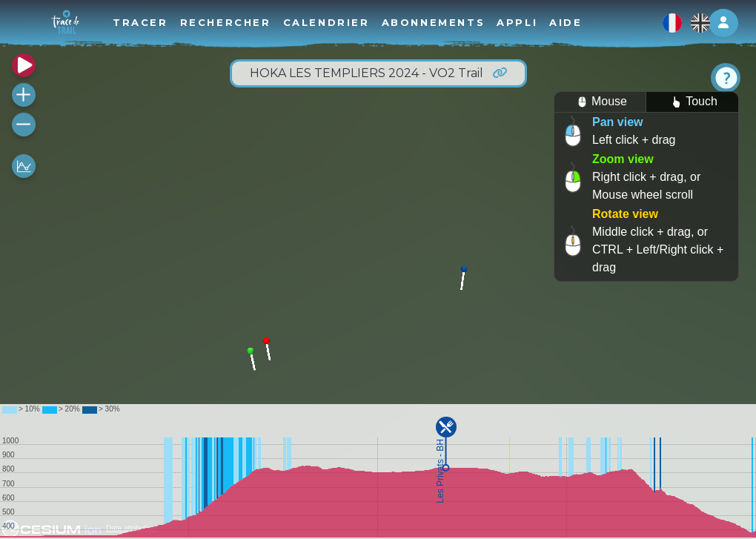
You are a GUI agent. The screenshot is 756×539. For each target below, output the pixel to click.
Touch (692, 102)
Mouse (600, 102)
